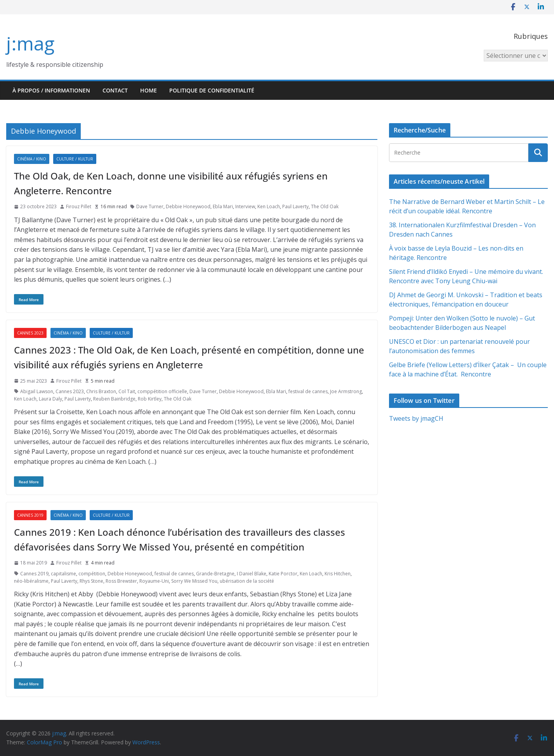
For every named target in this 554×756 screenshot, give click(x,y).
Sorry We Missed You (194, 581)
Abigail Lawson (37, 391)
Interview (245, 206)
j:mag (30, 43)
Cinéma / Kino (32, 159)
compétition (92, 574)
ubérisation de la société (247, 581)
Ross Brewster (121, 581)
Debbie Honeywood (188, 206)
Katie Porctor (283, 574)
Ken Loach (269, 206)
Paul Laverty (295, 206)
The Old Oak (325, 206)
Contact (115, 90)
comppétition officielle (162, 391)
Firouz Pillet (79, 206)
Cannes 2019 (30, 515)
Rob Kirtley (150, 399)
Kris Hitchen (338, 574)
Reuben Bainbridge (114, 399)
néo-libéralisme (31, 581)
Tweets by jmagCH (416, 418)
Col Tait (127, 391)
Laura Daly (50, 399)
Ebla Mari (223, 206)
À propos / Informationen (51, 90)
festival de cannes (308, 391)
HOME (148, 90)
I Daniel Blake (252, 574)
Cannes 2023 (30, 333)
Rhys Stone (91, 581)
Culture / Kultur (75, 159)
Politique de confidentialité (212, 90)
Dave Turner (150, 206)
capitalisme (63, 574)
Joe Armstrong (346, 391)
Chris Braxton (101, 391)
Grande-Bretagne (215, 574)
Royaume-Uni (154, 581)
